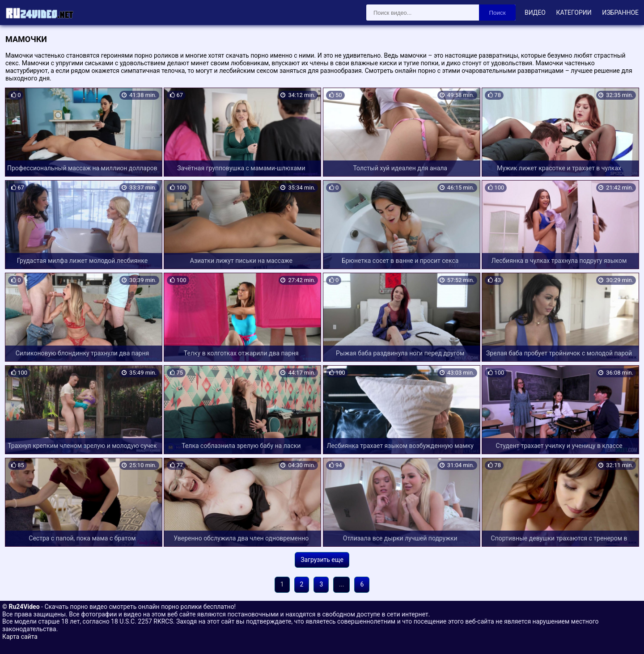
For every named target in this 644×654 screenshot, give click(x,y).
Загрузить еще (322, 560)
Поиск (498, 13)
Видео (535, 13)
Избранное (620, 13)
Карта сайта (20, 637)
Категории (574, 13)
